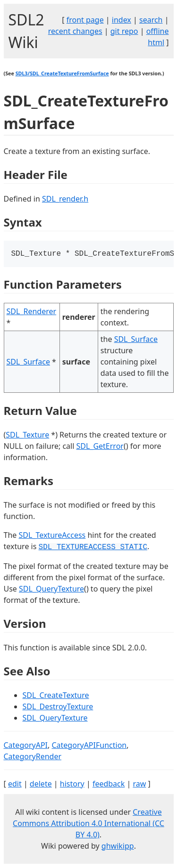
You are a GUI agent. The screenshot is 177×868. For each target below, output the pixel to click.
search (151, 20)
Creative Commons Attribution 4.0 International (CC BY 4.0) (88, 824)
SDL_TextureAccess (52, 536)
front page (85, 20)
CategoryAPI (26, 746)
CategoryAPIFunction (89, 746)
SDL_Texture (27, 436)
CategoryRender (33, 757)
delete (41, 785)
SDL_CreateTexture (56, 696)
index (122, 20)
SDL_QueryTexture (51, 590)
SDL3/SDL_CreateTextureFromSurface (62, 73)
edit (15, 785)
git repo (124, 31)
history (72, 785)
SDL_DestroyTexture (58, 707)
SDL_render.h (65, 199)
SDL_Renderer (32, 312)
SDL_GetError (100, 447)
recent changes (75, 31)
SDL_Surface (28, 363)
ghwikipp (118, 847)
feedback (109, 785)
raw (139, 785)
